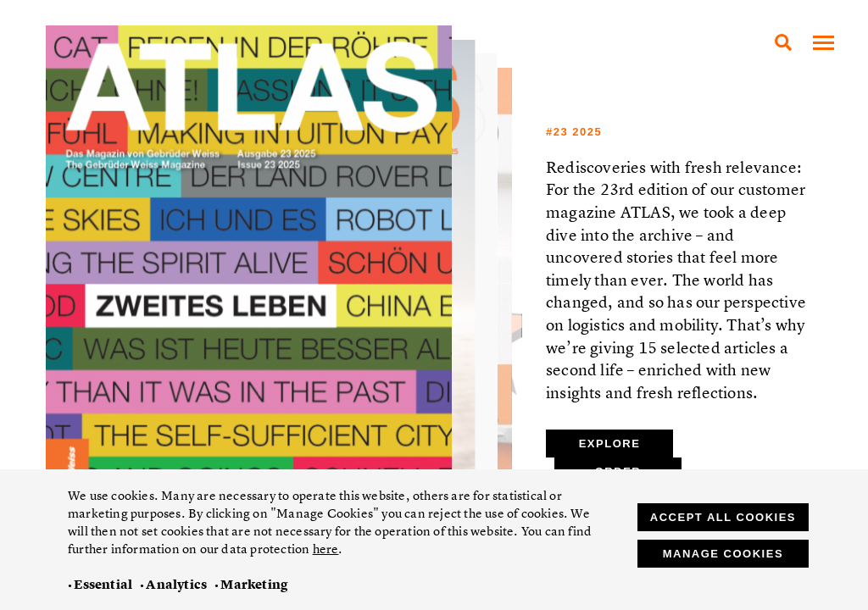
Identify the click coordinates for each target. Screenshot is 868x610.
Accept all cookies (723, 517)
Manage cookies (723, 554)
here (326, 549)
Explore (610, 444)
